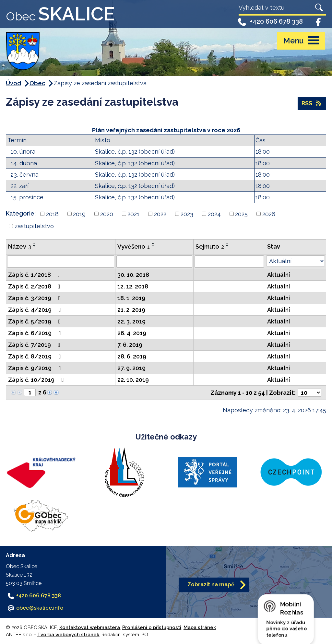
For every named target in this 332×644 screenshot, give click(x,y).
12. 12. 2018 (133, 286)
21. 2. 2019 (131, 310)
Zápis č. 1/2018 (35, 275)
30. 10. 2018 (133, 275)
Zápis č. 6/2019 (36, 333)
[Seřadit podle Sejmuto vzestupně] (228, 243)
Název (20, 246)
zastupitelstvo (34, 226)
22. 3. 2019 (131, 321)
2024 (214, 214)
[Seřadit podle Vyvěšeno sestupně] (153, 246)
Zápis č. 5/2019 (36, 321)
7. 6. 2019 (130, 345)
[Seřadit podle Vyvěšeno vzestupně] (153, 243)
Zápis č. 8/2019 (36, 356)
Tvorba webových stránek (68, 634)
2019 (79, 214)
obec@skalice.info (40, 608)
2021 (133, 214)
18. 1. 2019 (131, 298)
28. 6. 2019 (132, 356)
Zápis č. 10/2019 (37, 380)
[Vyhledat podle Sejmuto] (229, 262)
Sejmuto (210, 246)
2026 (269, 214)
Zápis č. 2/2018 (36, 286)
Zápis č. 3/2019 (36, 298)
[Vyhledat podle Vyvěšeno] (154, 262)
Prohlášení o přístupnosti (152, 627)
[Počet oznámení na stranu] (310, 393)
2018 (52, 214)
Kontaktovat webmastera (90, 627)
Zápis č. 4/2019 (36, 310)
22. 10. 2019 (133, 380)
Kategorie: (21, 213)
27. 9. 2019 (131, 368)
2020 (107, 214)
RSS (312, 103)
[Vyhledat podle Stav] (296, 261)
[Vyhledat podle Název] (61, 262)
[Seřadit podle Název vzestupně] (35, 243)
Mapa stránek (200, 627)
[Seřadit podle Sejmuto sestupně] (228, 246)
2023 (187, 214)
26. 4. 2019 (132, 333)
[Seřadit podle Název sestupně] (35, 246)
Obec (37, 83)
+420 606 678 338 (270, 22)
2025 (241, 214)
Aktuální (279, 275)
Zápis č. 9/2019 (36, 368)
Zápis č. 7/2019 (35, 345)
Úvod (13, 83)
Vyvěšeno (134, 246)
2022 (160, 214)
